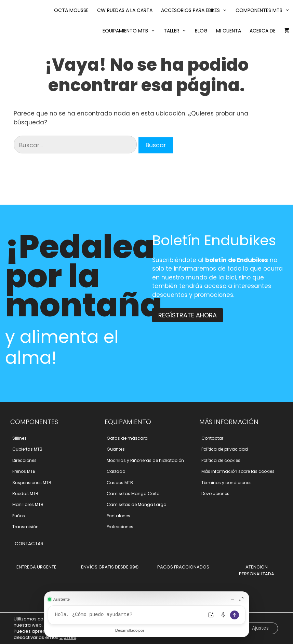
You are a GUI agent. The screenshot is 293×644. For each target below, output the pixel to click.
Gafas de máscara (127, 438)
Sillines (19, 438)
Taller (177, 31)
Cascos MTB (120, 483)
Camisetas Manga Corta (133, 494)
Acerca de (263, 31)
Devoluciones (215, 494)
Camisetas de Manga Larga (137, 504)
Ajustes (259, 628)
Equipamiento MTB (131, 31)
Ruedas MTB (25, 494)
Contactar (212, 438)
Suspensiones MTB (32, 483)
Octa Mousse (71, 10)
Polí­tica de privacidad (225, 449)
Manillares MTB (28, 504)
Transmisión (25, 527)
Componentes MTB (264, 10)
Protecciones (120, 527)
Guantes (116, 449)
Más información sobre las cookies (238, 471)
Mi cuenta (229, 31)
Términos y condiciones (227, 483)
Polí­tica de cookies (221, 460)
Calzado (116, 471)
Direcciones (24, 460)
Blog (201, 31)
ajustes (68, 638)
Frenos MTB (24, 471)
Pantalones (118, 516)
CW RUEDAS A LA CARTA (125, 10)
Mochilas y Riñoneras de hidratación (145, 460)
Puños (19, 516)
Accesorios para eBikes (196, 10)
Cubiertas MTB (27, 449)
